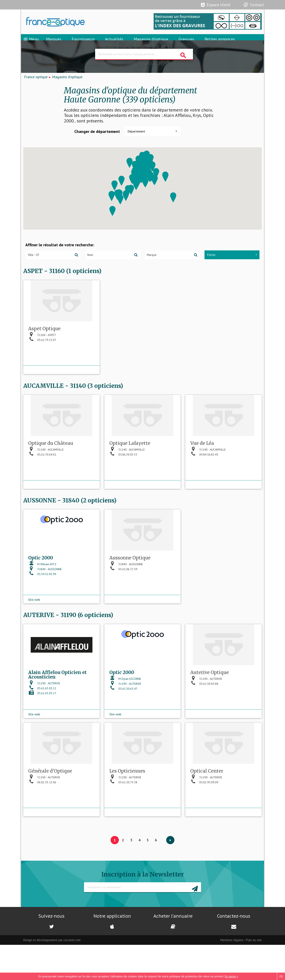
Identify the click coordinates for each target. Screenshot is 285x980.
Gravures (186, 44)
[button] (120, 208)
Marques (54, 44)
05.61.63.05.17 (42, 728)
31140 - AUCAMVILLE (46, 475)
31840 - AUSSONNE (45, 599)
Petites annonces (220, 44)
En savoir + (232, 976)
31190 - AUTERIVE (44, 718)
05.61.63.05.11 (42, 723)
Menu (31, 44)
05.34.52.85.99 (42, 604)
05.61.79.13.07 (42, 360)
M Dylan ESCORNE (125, 714)
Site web (34, 625)
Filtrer (232, 264)
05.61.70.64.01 (42, 480)
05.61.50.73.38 (123, 822)
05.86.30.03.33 (123, 480)
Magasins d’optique (151, 44)
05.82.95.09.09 (204, 822)
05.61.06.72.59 (123, 599)
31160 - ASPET (42, 355)
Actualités (114, 44)
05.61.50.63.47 (123, 724)
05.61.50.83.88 (204, 719)
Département (136, 140)
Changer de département (97, 140)
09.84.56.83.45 (204, 480)
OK (281, 976)
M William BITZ (42, 594)
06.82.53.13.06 (42, 822)
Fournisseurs (83, 44)
